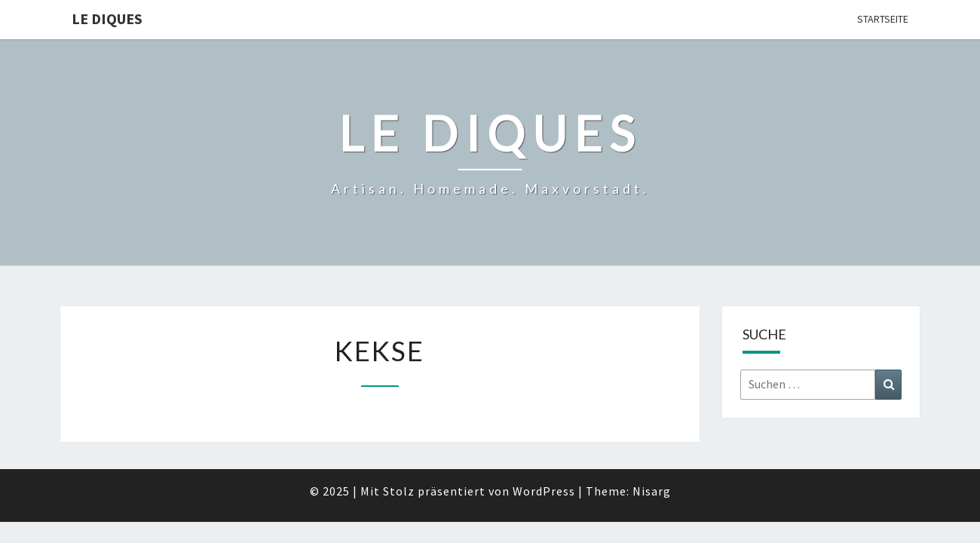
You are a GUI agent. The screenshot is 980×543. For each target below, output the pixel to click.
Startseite (883, 19)
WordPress (544, 491)
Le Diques (107, 18)
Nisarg (652, 491)
